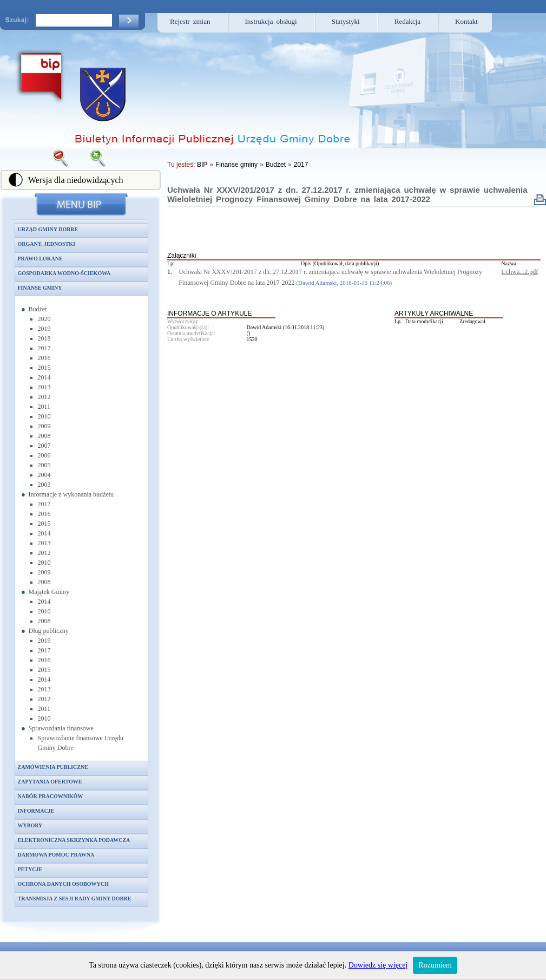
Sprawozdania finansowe (61, 728)
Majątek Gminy (49, 592)
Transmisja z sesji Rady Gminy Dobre (75, 899)
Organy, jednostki (47, 244)
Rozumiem (435, 965)
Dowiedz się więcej (378, 965)
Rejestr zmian (190, 21)
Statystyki (346, 21)
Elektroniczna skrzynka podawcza (74, 840)
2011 (44, 407)
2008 (44, 436)
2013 (44, 387)
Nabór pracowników (51, 796)
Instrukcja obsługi (271, 21)
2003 (44, 485)
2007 (44, 446)
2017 (44, 348)
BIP (202, 165)
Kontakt (466, 21)
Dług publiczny (49, 631)
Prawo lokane (40, 259)
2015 (44, 368)
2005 (44, 465)
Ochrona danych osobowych (63, 884)
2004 (44, 475)
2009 (44, 426)
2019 (44, 329)
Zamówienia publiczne (53, 767)
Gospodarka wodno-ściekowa (64, 273)
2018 (44, 338)
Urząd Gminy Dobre (48, 229)
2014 (44, 377)
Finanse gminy (40, 288)
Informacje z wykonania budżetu (71, 494)
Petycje (30, 869)
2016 (44, 358)
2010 (44, 416)
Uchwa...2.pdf (519, 272)
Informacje (36, 811)
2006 (44, 455)
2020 (44, 319)
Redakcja (407, 21)
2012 (44, 397)
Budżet (38, 309)
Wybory (30, 825)
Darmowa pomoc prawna (56, 855)
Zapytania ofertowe (50, 782)
